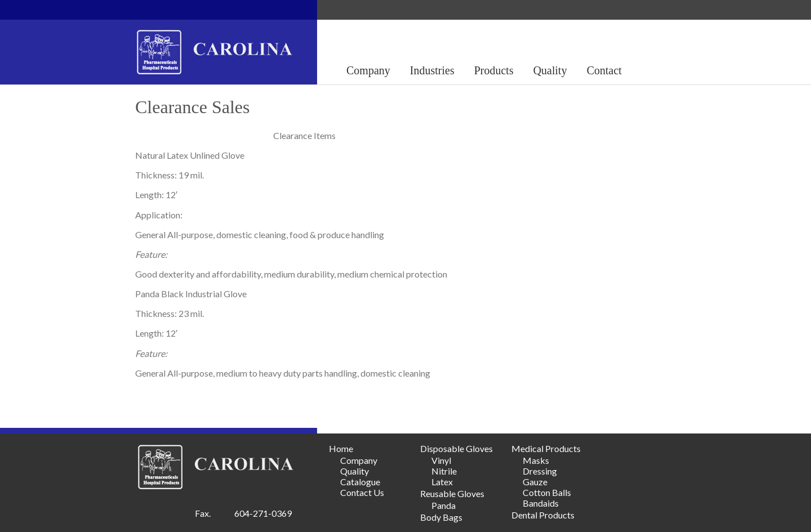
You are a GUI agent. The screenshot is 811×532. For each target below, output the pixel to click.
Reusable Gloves (452, 493)
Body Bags (441, 517)
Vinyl (441, 460)
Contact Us (362, 492)
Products (494, 70)
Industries (432, 70)
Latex (442, 482)
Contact (604, 70)
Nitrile (444, 471)
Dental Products (543, 515)
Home (341, 448)
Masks (536, 460)
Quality (550, 70)
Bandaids (541, 503)
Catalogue (360, 482)
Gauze (535, 482)
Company (368, 70)
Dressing (540, 471)
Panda (444, 505)
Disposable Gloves (456, 448)
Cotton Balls (547, 492)
